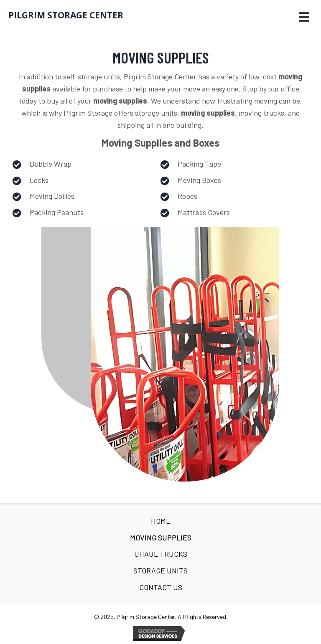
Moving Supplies (161, 538)
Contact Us (161, 587)
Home (161, 521)
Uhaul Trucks (161, 554)
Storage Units (160, 570)
